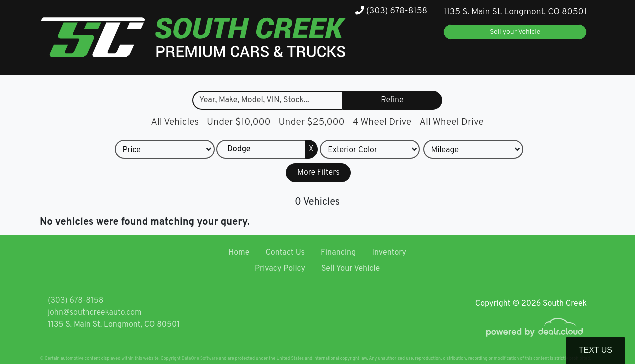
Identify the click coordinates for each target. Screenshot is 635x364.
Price (131, 151)
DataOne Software (200, 359)
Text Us (596, 350)
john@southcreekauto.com (95, 313)
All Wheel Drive (452, 122)
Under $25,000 (312, 122)
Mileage (445, 151)
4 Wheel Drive (382, 122)
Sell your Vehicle (515, 32)
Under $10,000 (239, 122)
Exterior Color (353, 151)
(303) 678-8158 (391, 11)
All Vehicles (175, 122)
